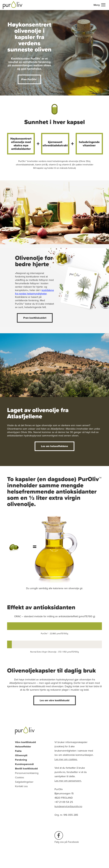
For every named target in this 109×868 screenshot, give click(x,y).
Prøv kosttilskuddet (35, 318)
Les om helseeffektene (54, 446)
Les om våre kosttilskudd (55, 700)
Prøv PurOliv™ (29, 79)
